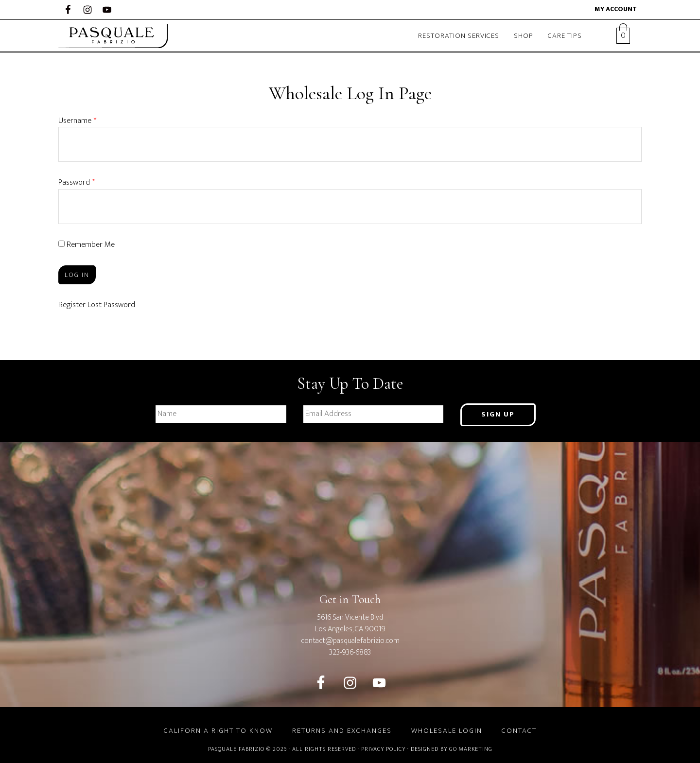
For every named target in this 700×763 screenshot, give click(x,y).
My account (616, 9)
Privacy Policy (383, 749)
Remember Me (87, 244)
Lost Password (111, 305)
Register (72, 305)
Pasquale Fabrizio (117, 36)
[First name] (221, 414)
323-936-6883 (350, 652)
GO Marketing (471, 749)
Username (77, 121)
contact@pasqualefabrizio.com (350, 641)
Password (77, 182)
